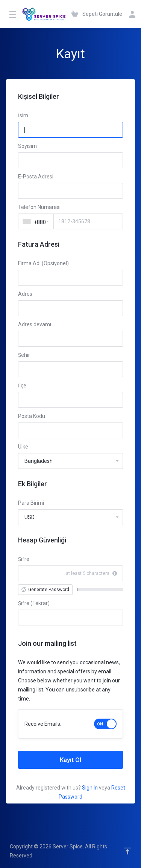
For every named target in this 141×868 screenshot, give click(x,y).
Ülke (23, 447)
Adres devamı (35, 324)
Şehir (24, 355)
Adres (25, 294)
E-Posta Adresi (36, 177)
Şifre (24, 559)
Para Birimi (31, 503)
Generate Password (45, 590)
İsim (23, 115)
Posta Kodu (32, 416)
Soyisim (27, 146)
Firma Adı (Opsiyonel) (43, 263)
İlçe (22, 386)
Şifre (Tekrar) (34, 603)
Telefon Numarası (39, 207)
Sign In (90, 788)
